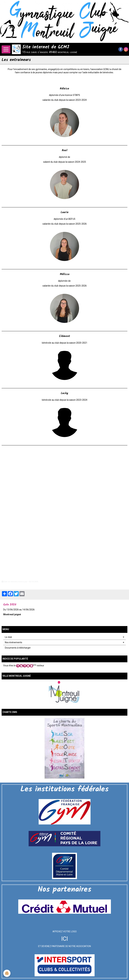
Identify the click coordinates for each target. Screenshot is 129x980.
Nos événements (13, 642)
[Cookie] (7, 973)
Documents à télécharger (18, 648)
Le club (8, 637)
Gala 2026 (10, 605)
